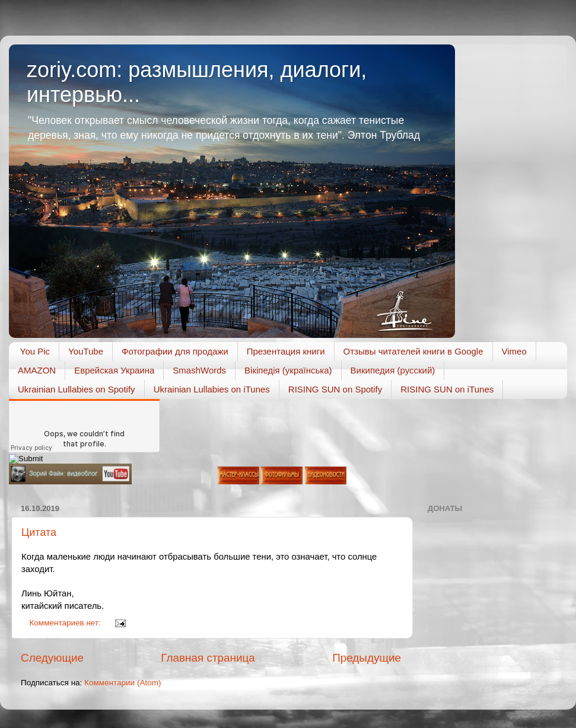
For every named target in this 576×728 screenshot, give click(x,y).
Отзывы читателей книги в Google (413, 351)
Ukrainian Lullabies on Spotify (77, 389)
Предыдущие (367, 658)
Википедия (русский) (393, 370)
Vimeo (514, 351)
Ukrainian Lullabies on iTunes (212, 389)
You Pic (35, 351)
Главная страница (208, 658)
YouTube (86, 351)
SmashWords (199, 370)
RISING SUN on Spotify (335, 389)
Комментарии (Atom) (122, 683)
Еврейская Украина (114, 370)
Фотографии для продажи (175, 351)
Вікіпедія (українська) (288, 370)
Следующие (52, 658)
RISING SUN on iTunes (447, 389)
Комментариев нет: (66, 623)
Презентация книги (286, 351)
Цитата (39, 532)
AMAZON (37, 370)
